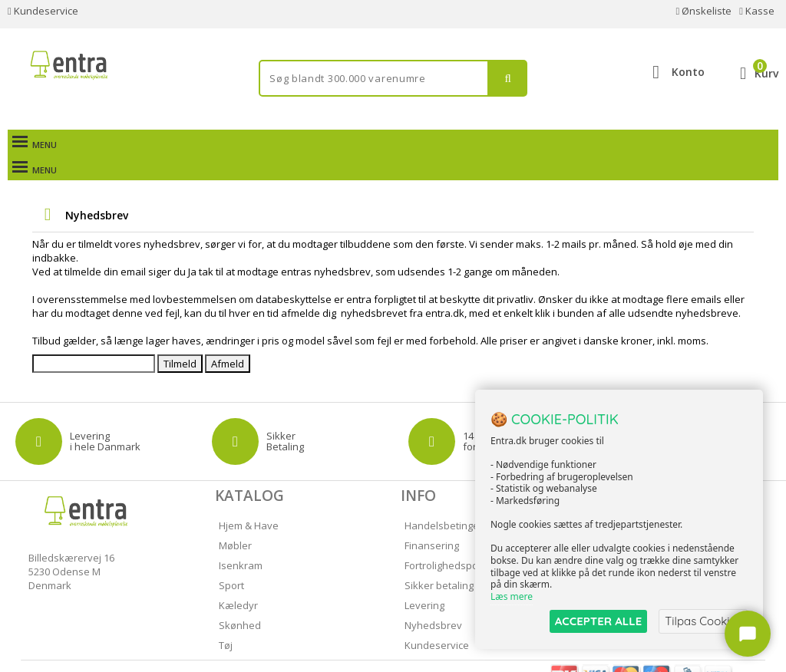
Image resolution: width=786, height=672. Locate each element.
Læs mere (512, 596)
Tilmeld (180, 338)
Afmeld (228, 338)
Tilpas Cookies (703, 621)
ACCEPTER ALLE (598, 621)
